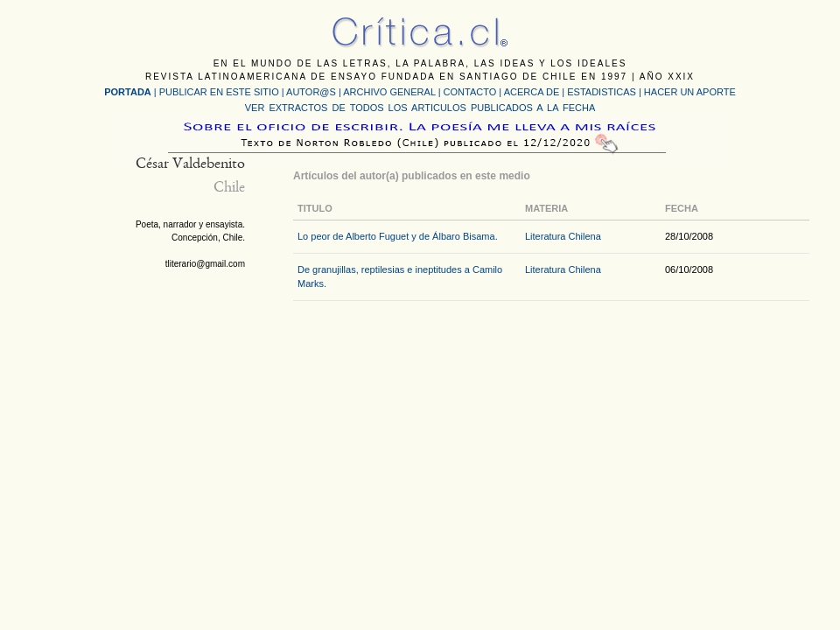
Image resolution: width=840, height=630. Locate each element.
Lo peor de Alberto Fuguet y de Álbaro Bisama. (398, 236)
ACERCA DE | (536, 92)
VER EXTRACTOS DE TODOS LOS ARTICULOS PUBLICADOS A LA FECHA (420, 108)
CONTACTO (470, 92)
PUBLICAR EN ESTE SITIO (219, 92)
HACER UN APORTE (690, 92)
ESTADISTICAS (602, 92)
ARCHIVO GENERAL (389, 92)
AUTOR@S (312, 92)
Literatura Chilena (563, 236)
